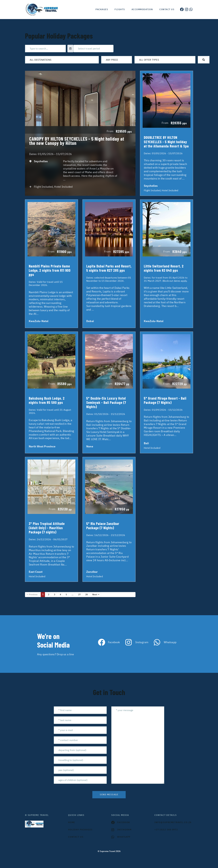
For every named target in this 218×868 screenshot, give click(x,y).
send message (109, 795)
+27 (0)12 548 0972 (166, 830)
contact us (76, 837)
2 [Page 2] (49, 594)
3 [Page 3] (54, 594)
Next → (96, 594)
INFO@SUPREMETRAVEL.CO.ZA (173, 822)
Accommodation (142, 9)
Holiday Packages (80, 830)
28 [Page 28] (86, 594)
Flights (120, 9)
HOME (72, 822)
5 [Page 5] (66, 594)
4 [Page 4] (60, 594)
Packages (102, 9)
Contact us (167, 9)
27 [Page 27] (79, 594)
